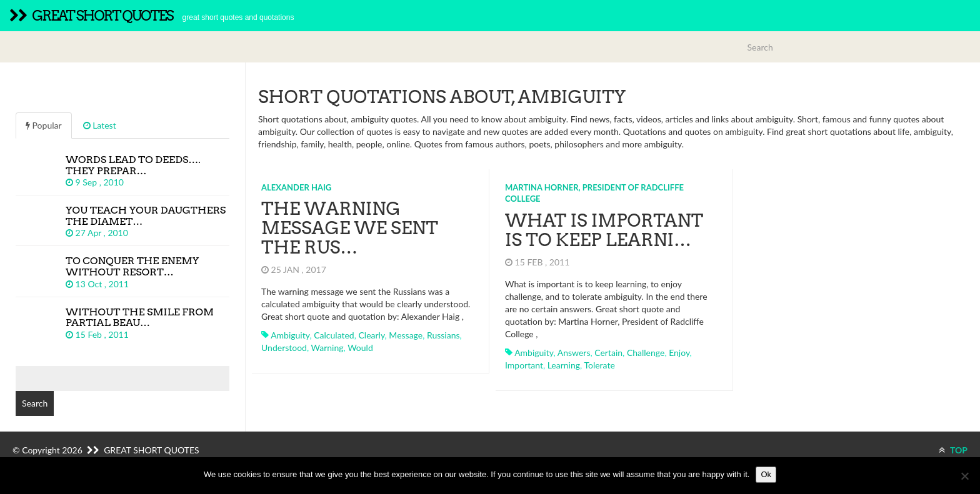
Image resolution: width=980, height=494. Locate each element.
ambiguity (290, 335)
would (360, 348)
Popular (44, 125)
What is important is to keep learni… (604, 230)
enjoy (679, 353)
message (406, 335)
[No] (964, 476)
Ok (766, 474)
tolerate (599, 365)
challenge (646, 353)
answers (574, 353)
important (524, 365)
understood (284, 348)
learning (564, 365)
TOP (953, 450)
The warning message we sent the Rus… (350, 228)
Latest (100, 125)
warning (327, 348)
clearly (371, 335)
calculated (334, 335)
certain (608, 353)
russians (443, 335)
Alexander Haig (296, 187)
